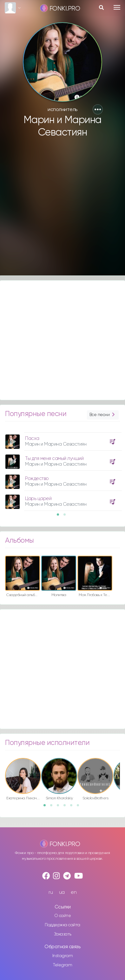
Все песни (103, 415)
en (74, 892)
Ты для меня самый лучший (54, 459)
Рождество (37, 479)
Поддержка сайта (62, 925)
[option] (62, 469)
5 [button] (73, 807)
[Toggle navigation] (117, 7)
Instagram (63, 956)
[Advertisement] (59, 209)
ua (62, 892)
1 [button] (60, 517)
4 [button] (67, 807)
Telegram (62, 965)
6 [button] (80, 807)
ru (51, 892)
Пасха (32, 438)
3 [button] (60, 807)
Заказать (63, 934)
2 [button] (67, 517)
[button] (98, 109)
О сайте (63, 916)
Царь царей (38, 499)
